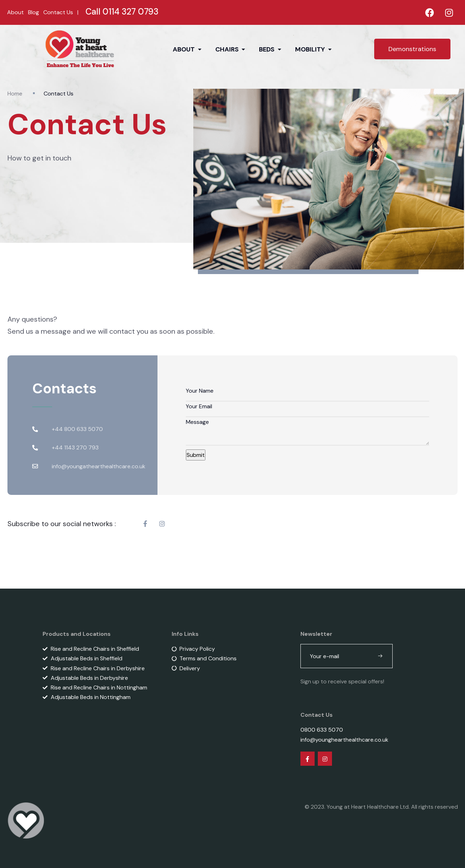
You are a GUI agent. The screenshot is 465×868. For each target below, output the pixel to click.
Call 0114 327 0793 (122, 12)
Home (15, 94)
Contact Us (58, 12)
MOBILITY (311, 49)
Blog (34, 12)
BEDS (267, 49)
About (15, 12)
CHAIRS (228, 49)
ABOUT (184, 49)
